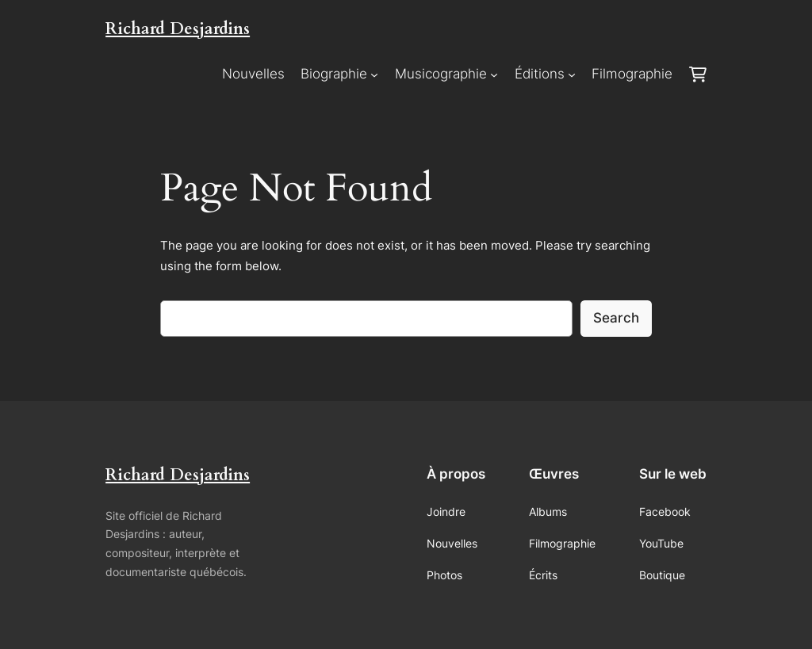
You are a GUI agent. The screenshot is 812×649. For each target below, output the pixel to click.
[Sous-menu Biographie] (374, 74)
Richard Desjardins (178, 29)
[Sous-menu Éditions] (572, 74)
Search (616, 318)
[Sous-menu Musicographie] (494, 74)
